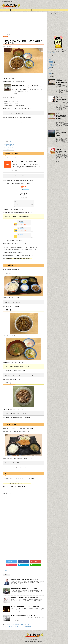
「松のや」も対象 (8, 147)
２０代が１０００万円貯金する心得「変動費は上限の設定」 (25, 598)
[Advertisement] (24, 23)
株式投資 (50, 58)
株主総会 (51, 63)
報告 (49, 72)
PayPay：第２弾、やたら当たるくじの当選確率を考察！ (19, 626)
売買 (50, 60)
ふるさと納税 (51, 66)
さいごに (6, 149)
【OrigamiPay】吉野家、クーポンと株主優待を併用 (24, 162)
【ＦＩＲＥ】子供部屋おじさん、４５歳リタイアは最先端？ (25, 607)
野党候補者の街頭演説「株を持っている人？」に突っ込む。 (25, 589)
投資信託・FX (51, 64)
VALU (50, 69)
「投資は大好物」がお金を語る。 (34, 640)
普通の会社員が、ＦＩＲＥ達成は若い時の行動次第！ (62, 100)
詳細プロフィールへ (53, 53)
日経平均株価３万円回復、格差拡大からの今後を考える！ (62, 134)
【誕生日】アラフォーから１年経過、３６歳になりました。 (62, 151)
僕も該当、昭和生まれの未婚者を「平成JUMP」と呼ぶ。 (24, 616)
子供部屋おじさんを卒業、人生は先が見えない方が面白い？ (62, 83)
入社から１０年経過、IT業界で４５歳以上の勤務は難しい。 (25, 579)
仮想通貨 (50, 67)
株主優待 (51, 61)
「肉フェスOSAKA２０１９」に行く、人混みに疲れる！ (19, 625)
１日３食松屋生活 (8, 146)
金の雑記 (6, 571)
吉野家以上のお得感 (9, 144)
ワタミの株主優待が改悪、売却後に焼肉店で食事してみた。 (62, 117)
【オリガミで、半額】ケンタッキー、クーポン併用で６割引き (26, 85)
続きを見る (15, 94)
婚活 (49, 70)
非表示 (10, 142)
